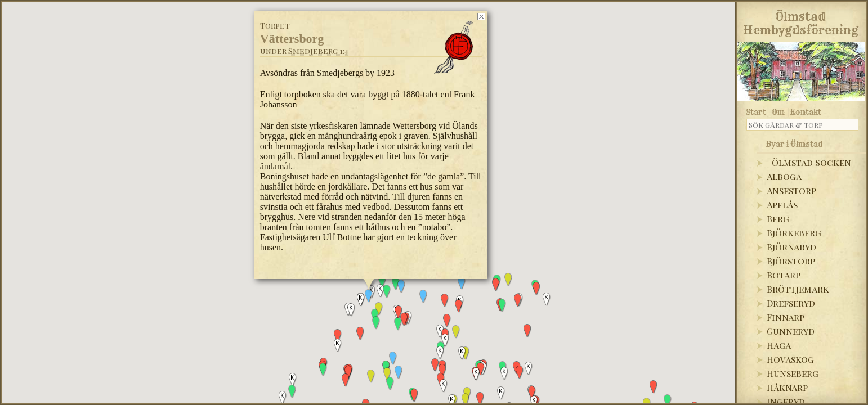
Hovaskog (790, 359)
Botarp (784, 275)
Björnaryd (791, 247)
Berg (778, 219)
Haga (779, 345)
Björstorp (791, 261)
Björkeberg (794, 233)
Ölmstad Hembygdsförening (801, 21)
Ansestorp (791, 190)
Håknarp (787, 387)
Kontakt (806, 112)
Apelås (782, 204)
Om (778, 112)
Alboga (784, 176)
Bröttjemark (798, 289)
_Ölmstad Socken (809, 162)
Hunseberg (793, 373)
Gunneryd (791, 331)
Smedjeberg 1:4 (318, 51)
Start (756, 112)
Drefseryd (791, 303)
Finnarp (786, 317)
